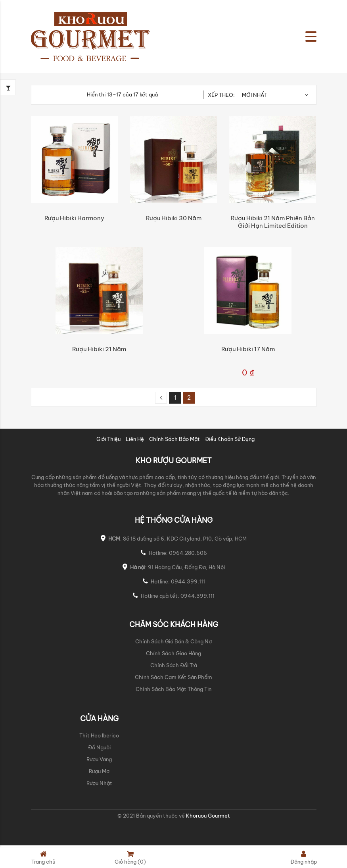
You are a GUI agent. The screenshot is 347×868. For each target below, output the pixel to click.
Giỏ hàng (130, 857)
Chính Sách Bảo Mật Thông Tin (173, 689)
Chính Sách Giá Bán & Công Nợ (173, 641)
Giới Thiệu (108, 439)
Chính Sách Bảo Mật (174, 439)
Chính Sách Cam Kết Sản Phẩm (173, 677)
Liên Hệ (135, 439)
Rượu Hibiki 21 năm (99, 349)
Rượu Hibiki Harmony (74, 218)
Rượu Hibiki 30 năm (174, 218)
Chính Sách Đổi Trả (174, 665)
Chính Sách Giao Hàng (173, 653)
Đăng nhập (304, 857)
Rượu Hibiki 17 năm (248, 349)
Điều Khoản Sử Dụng (230, 439)
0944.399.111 (188, 581)
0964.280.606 (188, 553)
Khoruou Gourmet (207, 816)
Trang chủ (43, 857)
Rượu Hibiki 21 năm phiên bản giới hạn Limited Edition (273, 222)
